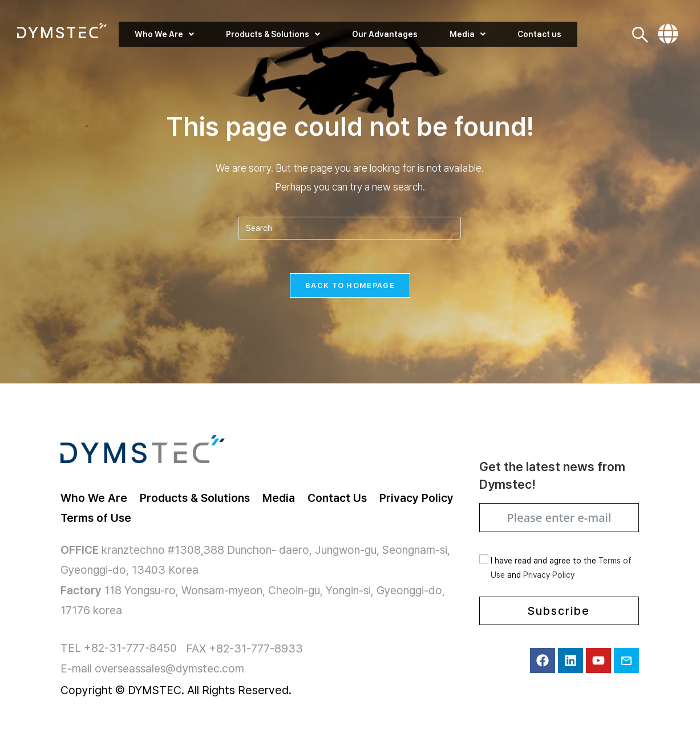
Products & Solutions (273, 34)
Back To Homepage (350, 286)
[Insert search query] (350, 228)
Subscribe (559, 613)
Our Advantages (385, 34)
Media (467, 34)
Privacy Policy (549, 577)
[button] (164, 34)
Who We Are (164, 34)
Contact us (539, 34)
